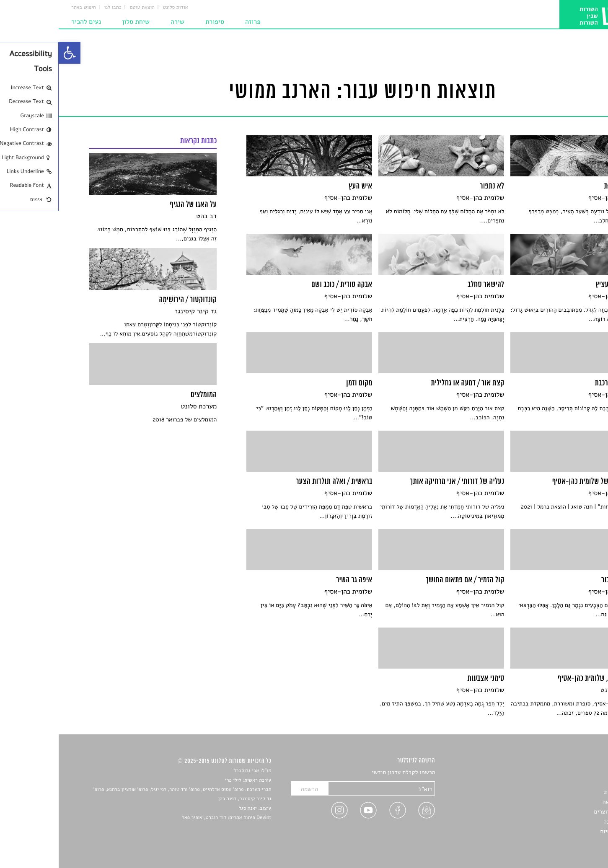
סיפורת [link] (156, 22)
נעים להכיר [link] (27, 22)
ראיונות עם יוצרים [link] (557, 812)
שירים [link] (571, 782)
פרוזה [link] (194, 22)
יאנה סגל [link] (189, 809)
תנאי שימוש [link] (564, 841)
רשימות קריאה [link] (561, 802)
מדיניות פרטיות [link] (559, 831)
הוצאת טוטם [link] (84, 8)
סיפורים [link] (568, 773)
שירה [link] (119, 22)
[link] (11, 53)
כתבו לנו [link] (54, 8)
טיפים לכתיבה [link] (561, 822)
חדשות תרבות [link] (562, 792)
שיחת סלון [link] (77, 22)
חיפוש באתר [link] (25, 8)
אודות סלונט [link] (117, 8)
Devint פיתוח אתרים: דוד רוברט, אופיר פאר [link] (168, 818)
